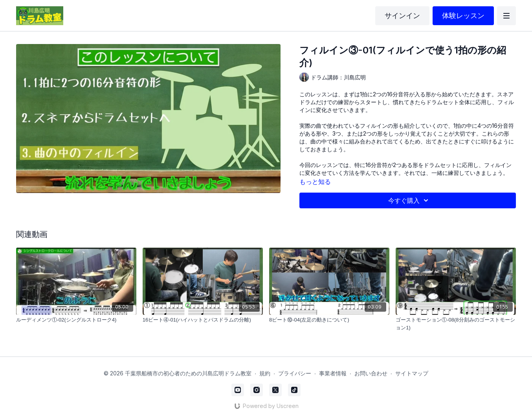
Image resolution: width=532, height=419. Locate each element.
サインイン (402, 16)
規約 (265, 373)
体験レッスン (463, 16)
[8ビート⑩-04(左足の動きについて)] (329, 320)
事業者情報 (333, 373)
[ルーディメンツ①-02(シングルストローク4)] (76, 320)
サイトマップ (412, 373)
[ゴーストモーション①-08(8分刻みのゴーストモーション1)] (456, 324)
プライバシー (295, 373)
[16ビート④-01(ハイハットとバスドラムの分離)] (203, 320)
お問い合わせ (371, 373)
